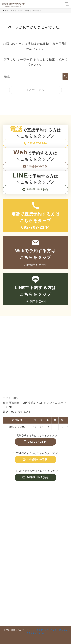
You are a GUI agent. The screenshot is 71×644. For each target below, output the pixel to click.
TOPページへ (35, 90)
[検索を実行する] (65, 76)
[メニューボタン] (67, 4)
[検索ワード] (35, 76)
